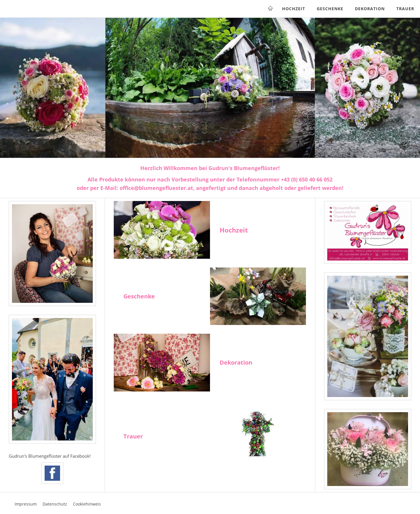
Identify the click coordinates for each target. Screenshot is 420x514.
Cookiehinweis (87, 504)
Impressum (26, 504)
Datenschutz (55, 504)
